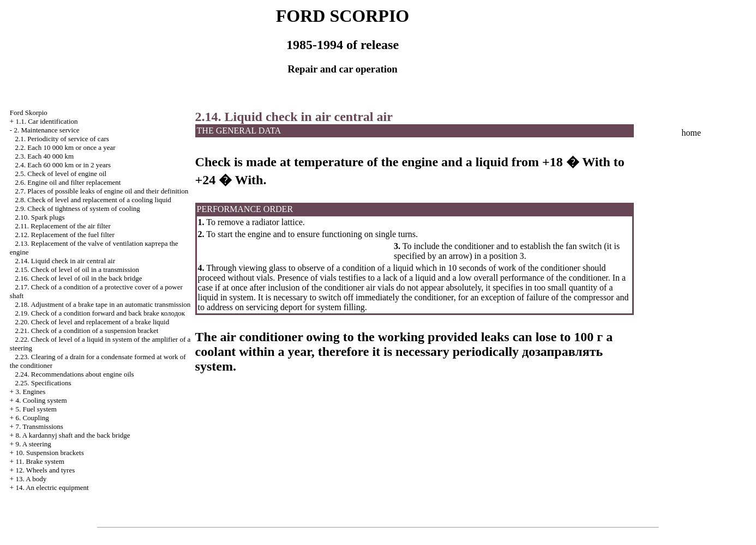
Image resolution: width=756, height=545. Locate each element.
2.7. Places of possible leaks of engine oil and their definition (102, 191)
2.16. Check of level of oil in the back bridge (79, 278)
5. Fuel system (36, 409)
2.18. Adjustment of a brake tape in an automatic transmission (103, 304)
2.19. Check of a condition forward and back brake (100, 313)
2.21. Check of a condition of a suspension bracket (87, 331)
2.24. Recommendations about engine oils (75, 374)
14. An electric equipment (52, 488)
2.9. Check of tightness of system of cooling (78, 208)
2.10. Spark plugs (40, 217)
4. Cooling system (41, 400)
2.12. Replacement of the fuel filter (65, 235)
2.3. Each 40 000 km (45, 156)
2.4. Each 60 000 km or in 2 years (63, 165)
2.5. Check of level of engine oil (61, 174)
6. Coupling (32, 418)
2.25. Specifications (43, 383)
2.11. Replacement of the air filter (63, 226)
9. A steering (33, 444)
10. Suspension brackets (49, 453)
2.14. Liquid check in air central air (65, 261)
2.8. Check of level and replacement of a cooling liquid (93, 200)
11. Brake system (40, 461)
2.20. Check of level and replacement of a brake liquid (92, 322)
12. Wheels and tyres (45, 470)
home (692, 133)
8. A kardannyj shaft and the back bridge (73, 435)
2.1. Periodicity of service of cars (62, 139)
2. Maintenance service (46, 130)
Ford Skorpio (29, 113)
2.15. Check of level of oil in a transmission (77, 270)
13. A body (31, 479)
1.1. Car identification (46, 121)
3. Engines (30, 392)
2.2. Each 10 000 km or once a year (65, 147)
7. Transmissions (39, 426)
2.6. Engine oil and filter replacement (68, 182)
